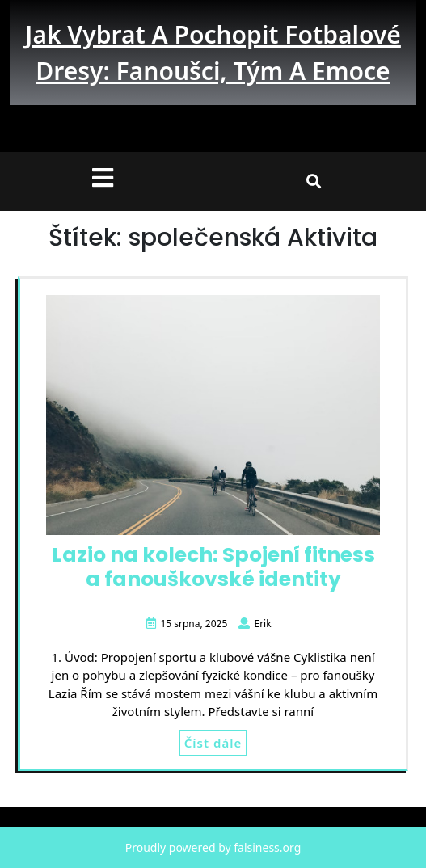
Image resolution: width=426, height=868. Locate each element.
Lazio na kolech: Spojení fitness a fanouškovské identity (213, 567)
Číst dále (213, 743)
